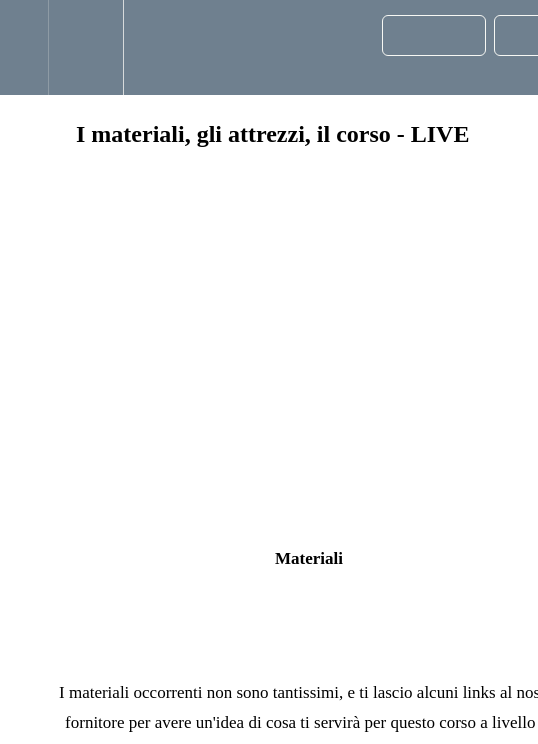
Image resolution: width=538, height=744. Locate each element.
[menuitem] (85, 47)
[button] (24, 47)
